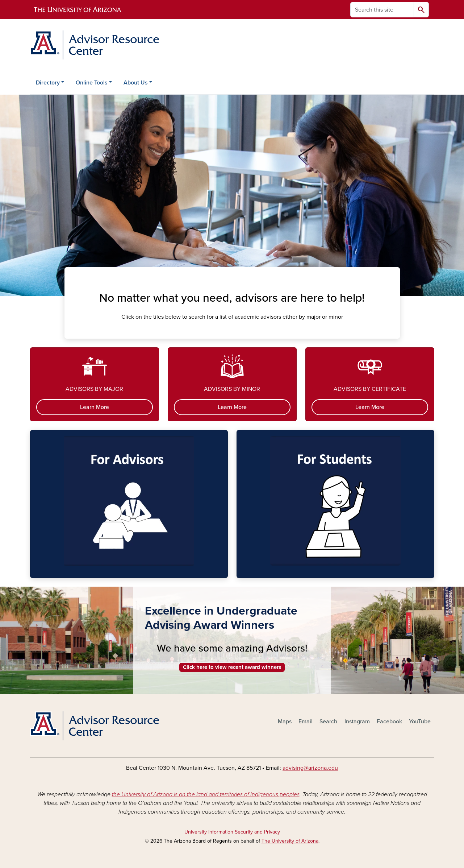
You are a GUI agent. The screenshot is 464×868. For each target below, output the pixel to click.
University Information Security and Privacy (232, 832)
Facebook (389, 722)
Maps (285, 722)
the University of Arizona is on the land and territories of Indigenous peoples (206, 794)
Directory (48, 83)
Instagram (357, 722)
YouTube (420, 722)
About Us (136, 83)
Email (306, 722)
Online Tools (92, 83)
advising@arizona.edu (310, 768)
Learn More (95, 407)
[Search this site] (382, 10)
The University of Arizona (290, 841)
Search (328, 722)
